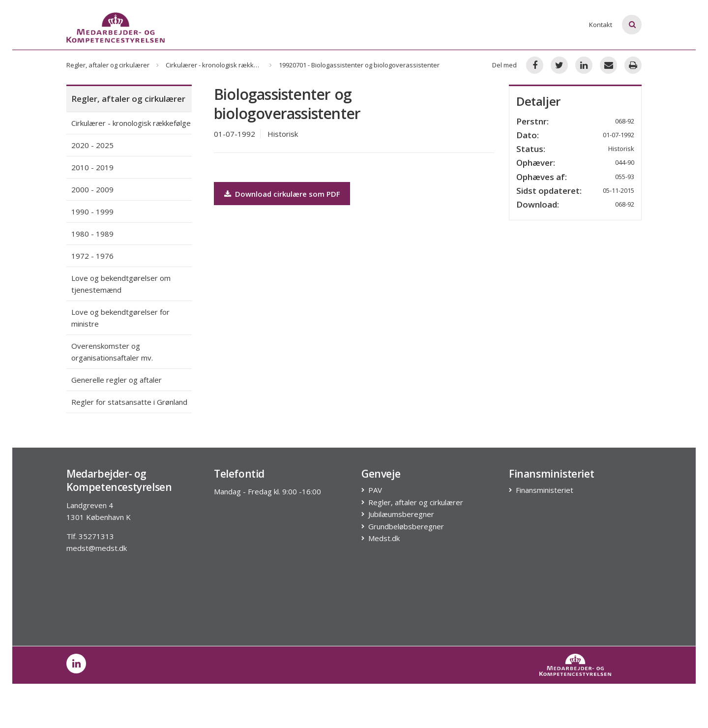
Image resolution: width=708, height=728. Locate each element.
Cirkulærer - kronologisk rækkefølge (219, 65)
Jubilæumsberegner (401, 514)
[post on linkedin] (76, 664)
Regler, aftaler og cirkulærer (108, 65)
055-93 (625, 177)
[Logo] (116, 28)
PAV (375, 490)
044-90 (625, 162)
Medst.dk (384, 538)
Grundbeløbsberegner (406, 527)
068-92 (625, 204)
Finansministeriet (545, 490)
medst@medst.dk (97, 548)
